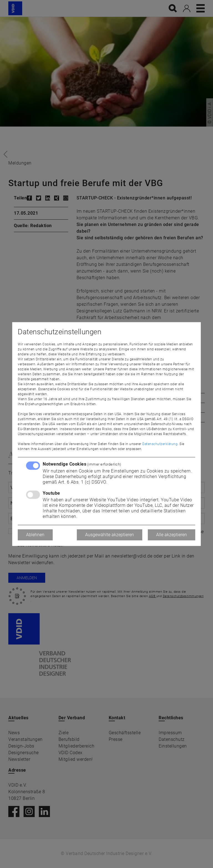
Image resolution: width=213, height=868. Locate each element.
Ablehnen (35, 535)
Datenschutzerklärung (160, 444)
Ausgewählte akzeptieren (110, 535)
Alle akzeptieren (172, 535)
